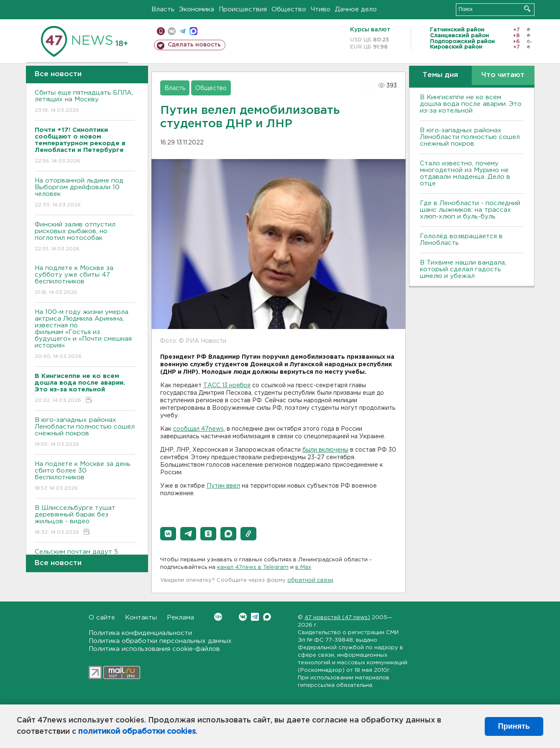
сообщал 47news (198, 429)
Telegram (255, 617)
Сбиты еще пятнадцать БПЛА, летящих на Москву (85, 102)
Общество (289, 9)
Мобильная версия (161, 31)
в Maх (303, 567)
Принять (514, 726)
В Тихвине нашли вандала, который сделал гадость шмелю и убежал (463, 269)
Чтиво (321, 9)
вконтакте (172, 31)
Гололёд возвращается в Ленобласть (461, 240)
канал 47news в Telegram (253, 567)
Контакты (141, 618)
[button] (168, 534)
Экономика (197, 9)
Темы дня (440, 75)
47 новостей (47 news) (337, 618)
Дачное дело (356, 9)
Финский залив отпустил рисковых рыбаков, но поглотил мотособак (85, 237)
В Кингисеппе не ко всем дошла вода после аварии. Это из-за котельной (471, 104)
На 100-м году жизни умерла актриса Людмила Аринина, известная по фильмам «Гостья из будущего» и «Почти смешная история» (85, 335)
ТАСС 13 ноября (227, 386)
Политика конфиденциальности (140, 633)
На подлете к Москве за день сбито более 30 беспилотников (85, 477)
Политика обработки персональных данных (160, 641)
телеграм (183, 31)
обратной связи (310, 580)
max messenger (193, 31)
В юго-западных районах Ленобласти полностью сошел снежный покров (85, 433)
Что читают (503, 75)
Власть (163, 9)
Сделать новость (194, 45)
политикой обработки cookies (137, 732)
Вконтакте (218, 617)
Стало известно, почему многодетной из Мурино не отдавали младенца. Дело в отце (465, 174)
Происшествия (243, 9)
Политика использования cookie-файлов (154, 649)
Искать (527, 9)
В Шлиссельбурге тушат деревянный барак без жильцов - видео (85, 521)
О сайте (102, 618)
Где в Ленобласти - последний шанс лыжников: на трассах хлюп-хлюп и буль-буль (470, 210)
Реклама (180, 618)
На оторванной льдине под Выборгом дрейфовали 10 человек (85, 193)
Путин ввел (223, 486)
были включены (325, 450)
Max (267, 617)
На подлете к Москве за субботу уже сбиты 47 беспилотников (85, 281)
